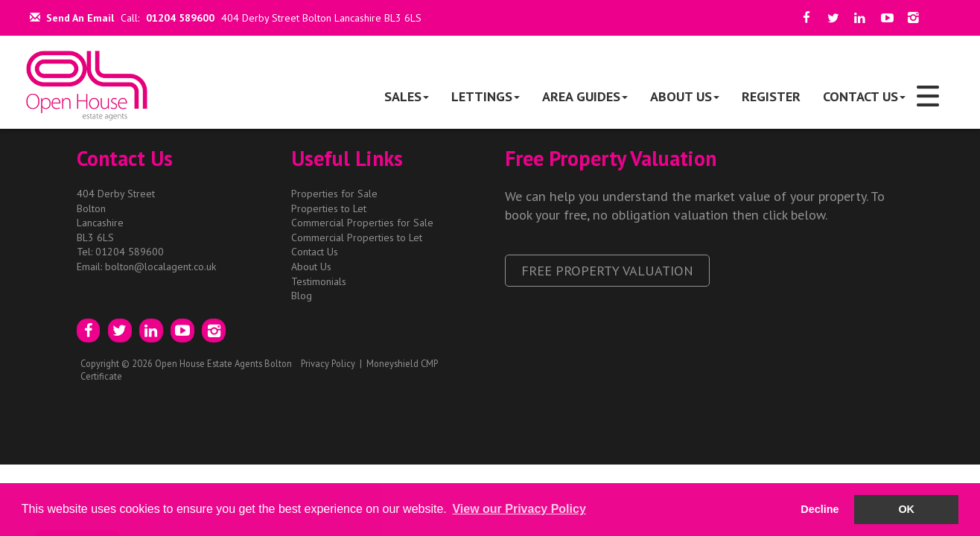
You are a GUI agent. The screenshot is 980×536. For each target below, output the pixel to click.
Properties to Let (329, 208)
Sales (407, 96)
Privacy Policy (328, 363)
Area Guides (585, 96)
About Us (685, 96)
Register (771, 96)
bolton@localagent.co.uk (160, 267)
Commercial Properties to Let (357, 237)
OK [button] (906, 509)
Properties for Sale (334, 194)
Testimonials (319, 281)
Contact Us (864, 96)
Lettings (486, 96)
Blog (302, 296)
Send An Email (72, 18)
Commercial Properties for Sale (362, 223)
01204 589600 (180, 18)
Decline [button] (820, 509)
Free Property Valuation (607, 270)
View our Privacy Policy (519, 509)
